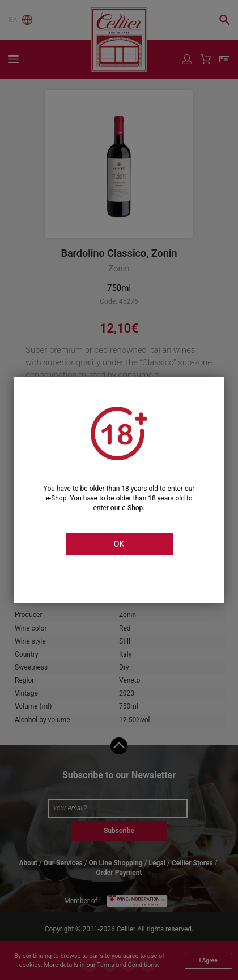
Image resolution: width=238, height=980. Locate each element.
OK (119, 544)
